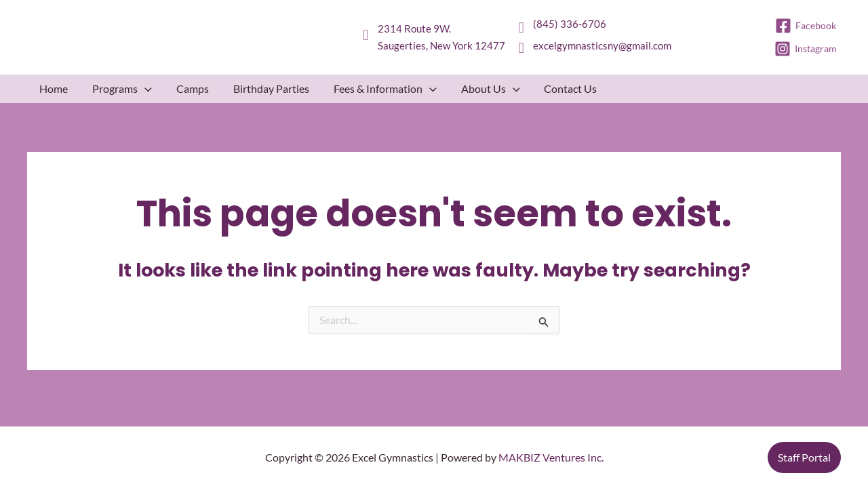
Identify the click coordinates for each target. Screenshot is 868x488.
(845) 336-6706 (570, 24)
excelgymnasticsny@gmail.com (602, 45)
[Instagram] (806, 49)
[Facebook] (806, 26)
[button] (145, 89)
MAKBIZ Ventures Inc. (551, 457)
